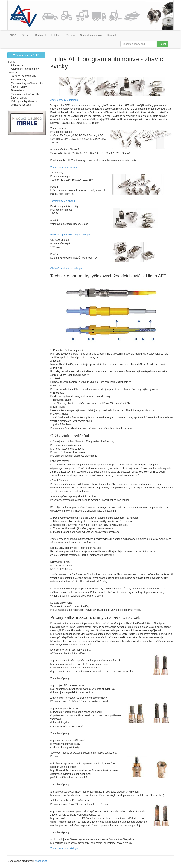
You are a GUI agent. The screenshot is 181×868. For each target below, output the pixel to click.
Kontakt (112, 35)
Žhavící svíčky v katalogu (64, 100)
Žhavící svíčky (19, 87)
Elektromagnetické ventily (25, 94)
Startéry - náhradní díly (24, 76)
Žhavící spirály (19, 98)
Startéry (15, 72)
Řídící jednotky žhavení (24, 101)
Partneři (70, 35)
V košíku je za (26, 55)
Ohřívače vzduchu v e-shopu (66, 268)
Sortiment (40, 35)
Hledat (162, 44)
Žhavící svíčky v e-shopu (64, 167)
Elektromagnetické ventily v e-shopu (70, 235)
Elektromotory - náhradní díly (27, 83)
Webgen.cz (41, 861)
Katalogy (56, 35)
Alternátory (17, 65)
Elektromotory (19, 80)
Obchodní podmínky (91, 35)
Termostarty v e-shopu (63, 201)
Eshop (12, 35)
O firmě (26, 35)
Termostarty (17, 90)
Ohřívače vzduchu (21, 105)
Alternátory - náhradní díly (25, 69)
